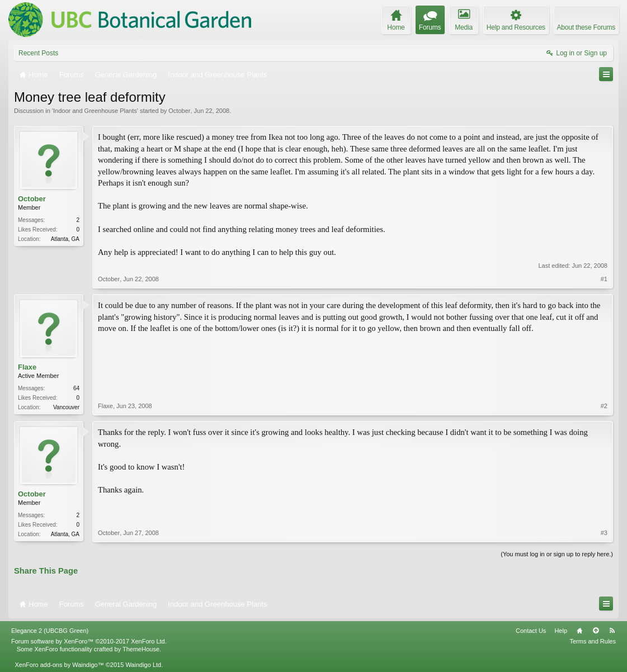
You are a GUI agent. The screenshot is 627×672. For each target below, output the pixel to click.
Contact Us (531, 631)
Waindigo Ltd (143, 665)
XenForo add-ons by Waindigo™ (59, 665)
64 (76, 388)
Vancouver (66, 407)
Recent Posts (38, 53)
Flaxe (27, 367)
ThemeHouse (141, 649)
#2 (604, 406)
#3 (604, 533)
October (179, 111)
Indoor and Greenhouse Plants (95, 111)
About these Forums (586, 27)
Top (596, 631)
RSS (612, 631)
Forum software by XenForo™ (89, 641)
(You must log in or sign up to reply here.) (557, 554)
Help (561, 631)
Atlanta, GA (65, 239)
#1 (604, 279)
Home (579, 631)
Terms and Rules (593, 641)
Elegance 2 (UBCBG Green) (50, 631)
